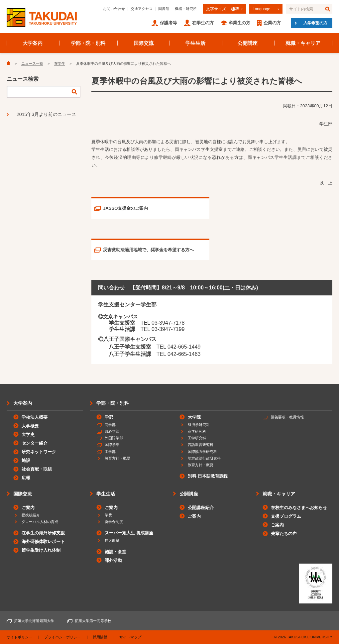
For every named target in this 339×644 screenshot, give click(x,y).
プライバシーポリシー (62, 637)
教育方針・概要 (117, 458)
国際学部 (112, 445)
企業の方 (272, 23)
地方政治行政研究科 (204, 458)
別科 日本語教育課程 (208, 476)
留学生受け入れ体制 (41, 550)
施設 (26, 460)
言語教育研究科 (201, 445)
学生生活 (195, 43)
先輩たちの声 (284, 534)
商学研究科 (197, 431)
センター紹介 (35, 443)
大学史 (28, 434)
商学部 (110, 425)
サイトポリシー (19, 637)
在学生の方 (203, 23)
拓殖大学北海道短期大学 (34, 621)
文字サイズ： (223, 9)
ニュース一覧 (32, 63)
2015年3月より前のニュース (46, 114)
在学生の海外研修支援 (43, 533)
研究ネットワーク (39, 452)
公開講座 (248, 43)
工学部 (110, 452)
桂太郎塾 (112, 540)
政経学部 (112, 431)
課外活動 (113, 560)
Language (261, 9)
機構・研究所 (186, 9)
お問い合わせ (114, 9)
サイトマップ (130, 637)
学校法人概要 (35, 417)
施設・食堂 (115, 552)
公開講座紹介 (201, 508)
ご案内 (28, 508)
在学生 (60, 63)
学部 (109, 417)
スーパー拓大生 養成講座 (129, 533)
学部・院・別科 (88, 43)
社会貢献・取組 (37, 469)
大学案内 (33, 43)
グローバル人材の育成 (40, 522)
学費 (108, 515)
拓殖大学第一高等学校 (93, 621)
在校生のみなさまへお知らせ (299, 508)
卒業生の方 (239, 23)
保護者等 (169, 23)
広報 (26, 478)
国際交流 (144, 43)
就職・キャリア (303, 43)
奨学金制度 (114, 522)
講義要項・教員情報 (287, 417)
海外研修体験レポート (43, 541)
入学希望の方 (315, 23)
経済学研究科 (199, 425)
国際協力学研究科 (202, 452)
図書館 (164, 9)
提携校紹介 (31, 515)
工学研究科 (197, 438)
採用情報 (100, 637)
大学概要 (30, 426)
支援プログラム (286, 516)
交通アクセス (142, 9)
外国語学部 (114, 438)
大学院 (194, 417)
